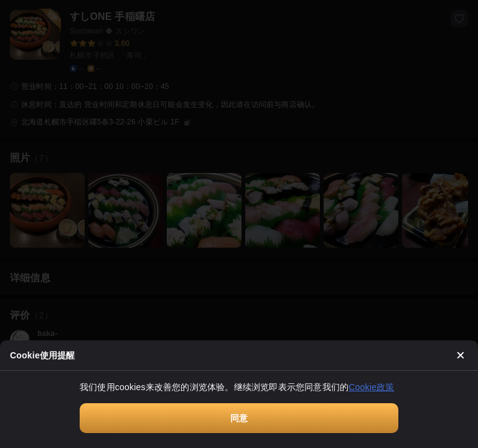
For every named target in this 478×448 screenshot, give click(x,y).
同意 (239, 418)
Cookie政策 (371, 387)
